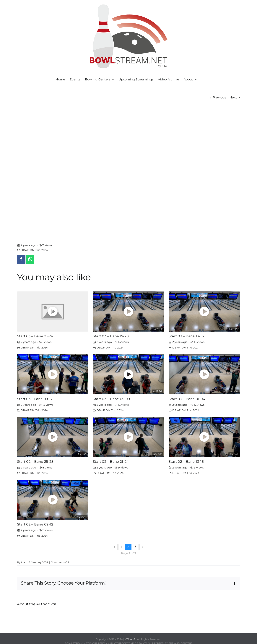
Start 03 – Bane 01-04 (187, 399)
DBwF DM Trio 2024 (34, 250)
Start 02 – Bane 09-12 (35, 524)
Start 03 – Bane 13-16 (186, 336)
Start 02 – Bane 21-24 (111, 461)
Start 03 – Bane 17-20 (111, 336)
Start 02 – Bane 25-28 (35, 461)
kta (23, 562)
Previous (219, 97)
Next (233, 97)
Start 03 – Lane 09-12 (35, 399)
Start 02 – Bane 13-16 (186, 461)
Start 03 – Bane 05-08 (111, 399)
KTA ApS (130, 639)
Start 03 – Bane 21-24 (35, 336)
